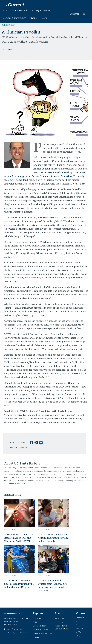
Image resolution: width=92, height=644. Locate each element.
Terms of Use (17, 629)
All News (37, 618)
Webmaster (21, 633)
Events (34, 18)
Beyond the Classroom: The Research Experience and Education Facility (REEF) (19, 538)
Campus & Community (15, 18)
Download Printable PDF (19, 447)
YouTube (80, 629)
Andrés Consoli (42, 169)
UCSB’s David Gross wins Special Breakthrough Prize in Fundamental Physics (19, 584)
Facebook (80, 618)
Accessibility (10, 633)
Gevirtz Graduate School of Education (52, 176)
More (44, 18)
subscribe (75, 14)
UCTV (79, 632)
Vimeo (79, 625)
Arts (5, 10)
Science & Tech (19, 10)
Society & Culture (40, 10)
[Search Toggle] (86, 14)
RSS (78, 636)
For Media (59, 622)
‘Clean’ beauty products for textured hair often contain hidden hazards (53, 538)
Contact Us (59, 618)
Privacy (7, 629)
